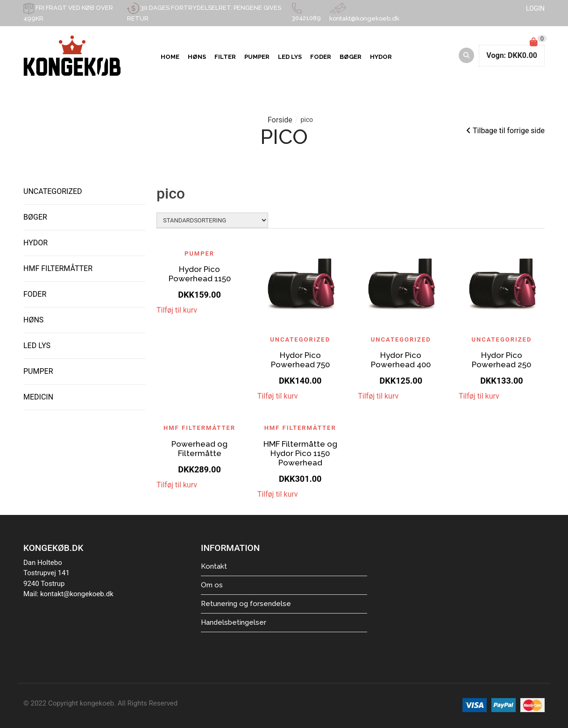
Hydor (381, 57)
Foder (321, 57)
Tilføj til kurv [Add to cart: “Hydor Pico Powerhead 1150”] (177, 310)
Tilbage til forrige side (505, 131)
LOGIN (535, 8)
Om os (212, 585)
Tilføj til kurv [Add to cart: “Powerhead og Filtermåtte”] (177, 485)
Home (170, 57)
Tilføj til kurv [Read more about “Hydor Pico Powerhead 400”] (378, 396)
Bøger (351, 57)
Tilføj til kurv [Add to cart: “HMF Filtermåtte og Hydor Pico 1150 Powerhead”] (278, 494)
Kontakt (214, 566)
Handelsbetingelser (234, 622)
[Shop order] (212, 220)
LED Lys (290, 57)
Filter (225, 57)
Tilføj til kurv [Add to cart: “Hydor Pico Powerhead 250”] (479, 396)
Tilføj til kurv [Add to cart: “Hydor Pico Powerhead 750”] (278, 396)
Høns (197, 57)
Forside (280, 120)
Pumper (257, 57)
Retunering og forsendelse (246, 604)
